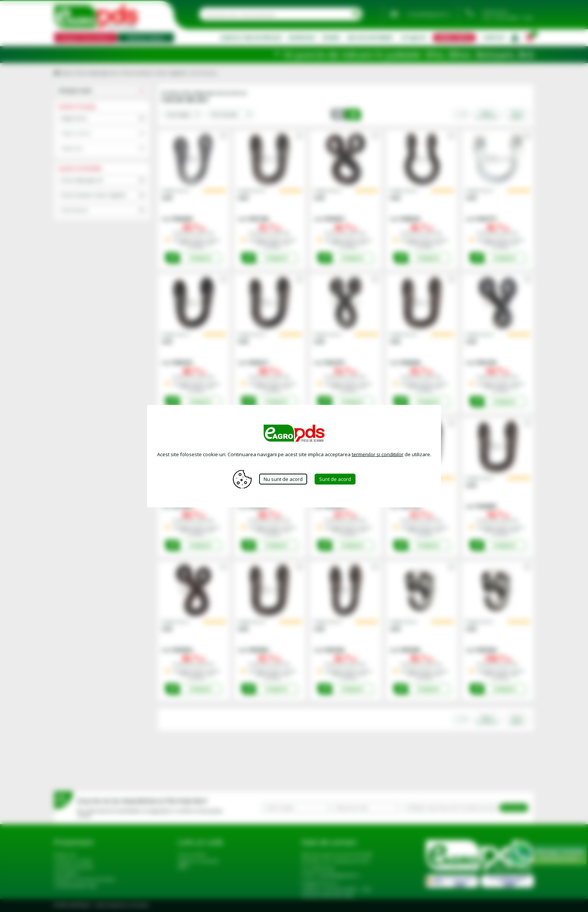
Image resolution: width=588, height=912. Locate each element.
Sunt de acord (335, 479)
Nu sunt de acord (283, 479)
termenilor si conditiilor (378, 454)
